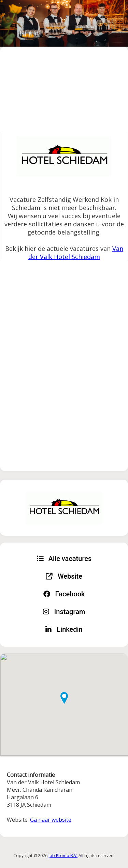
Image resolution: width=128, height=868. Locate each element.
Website (64, 576)
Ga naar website (51, 820)
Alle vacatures (64, 559)
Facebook (64, 594)
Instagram (64, 612)
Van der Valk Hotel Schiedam (76, 253)
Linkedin (64, 629)
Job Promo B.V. (63, 856)
